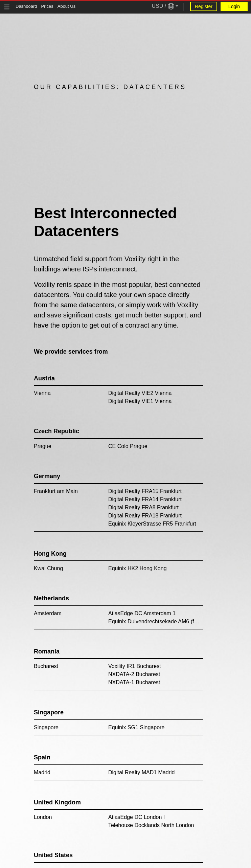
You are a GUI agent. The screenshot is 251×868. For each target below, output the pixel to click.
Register (204, 6)
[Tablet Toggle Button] (7, 7)
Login (234, 6)
